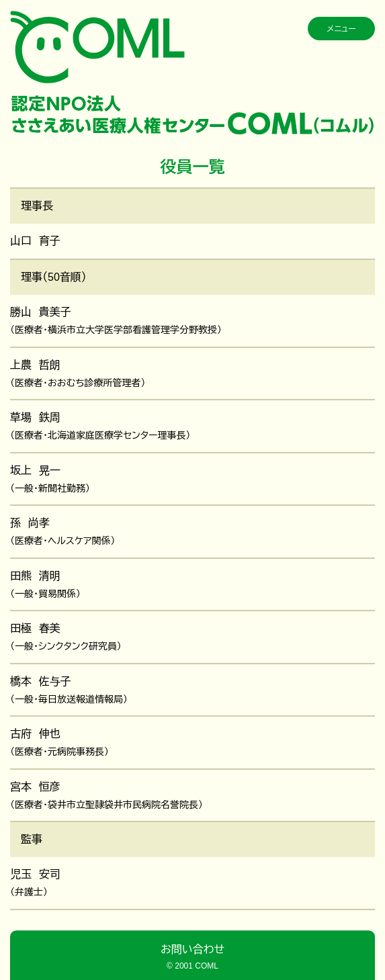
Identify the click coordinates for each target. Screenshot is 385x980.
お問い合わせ (192, 949)
